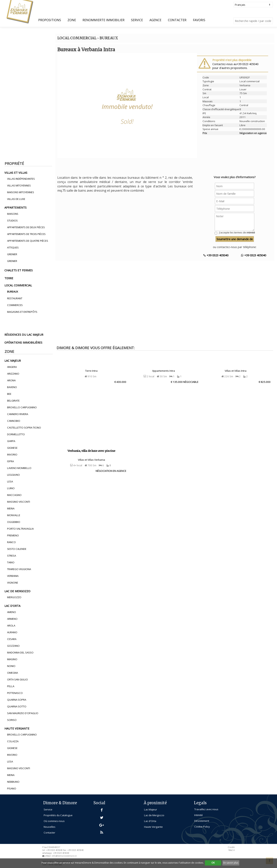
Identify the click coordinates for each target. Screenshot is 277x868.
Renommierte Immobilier (103, 20)
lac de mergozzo (17, 591)
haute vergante (17, 728)
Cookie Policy (202, 827)
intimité (251, 232)
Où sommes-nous (54, 821)
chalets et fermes (19, 270)
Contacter (177, 20)
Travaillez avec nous (206, 809)
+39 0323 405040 (216, 255)
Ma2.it (232, 850)
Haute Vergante (153, 827)
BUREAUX (109, 38)
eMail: (48, 856)
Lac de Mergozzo (154, 815)
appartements (15, 207)
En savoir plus (231, 863)
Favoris (199, 20)
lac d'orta (12, 606)
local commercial (18, 285)
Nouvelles (50, 827)
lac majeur (13, 361)
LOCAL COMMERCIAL (77, 38)
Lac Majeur (151, 809)
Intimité (199, 815)
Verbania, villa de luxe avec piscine (91, 451)
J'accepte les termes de (237, 232)
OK (213, 863)
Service (137, 20)
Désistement (202, 821)
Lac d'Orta (150, 821)
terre (9, 278)
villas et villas (16, 173)
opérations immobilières (23, 342)
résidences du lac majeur (24, 335)
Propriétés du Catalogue (58, 815)
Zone (72, 20)
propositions (50, 20)
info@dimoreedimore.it (64, 856)
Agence (155, 20)
